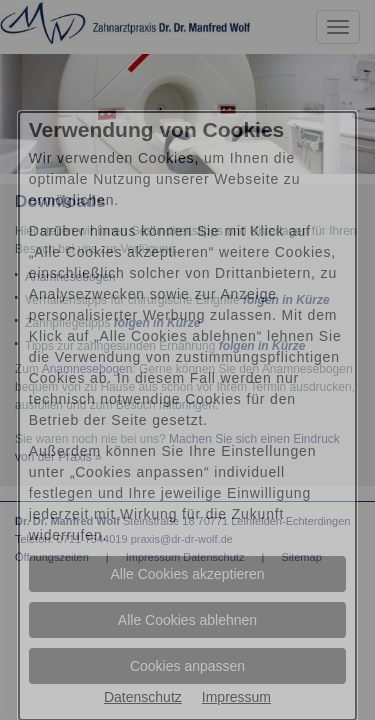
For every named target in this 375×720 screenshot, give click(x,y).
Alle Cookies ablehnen (187, 620)
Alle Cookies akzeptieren (187, 574)
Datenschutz (143, 697)
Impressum (236, 697)
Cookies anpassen (187, 666)
